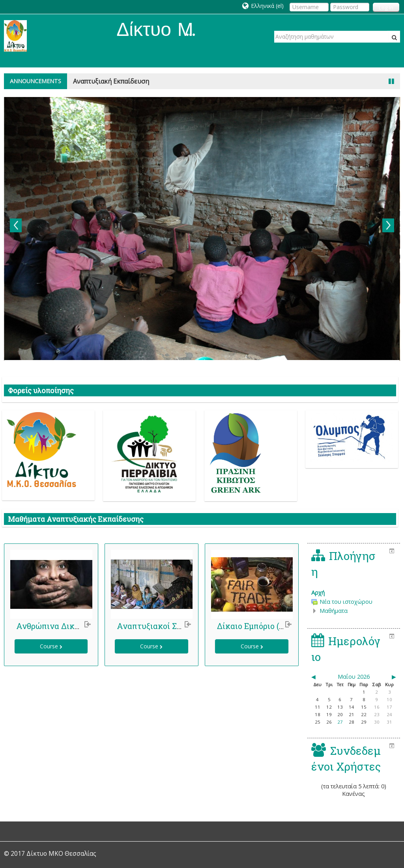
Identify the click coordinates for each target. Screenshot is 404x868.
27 (340, 722)
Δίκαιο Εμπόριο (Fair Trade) (269, 626)
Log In (386, 7)
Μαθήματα (334, 611)
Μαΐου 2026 (354, 677)
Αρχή (318, 593)
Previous (16, 225)
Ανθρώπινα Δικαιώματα (62, 626)
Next (388, 225)
